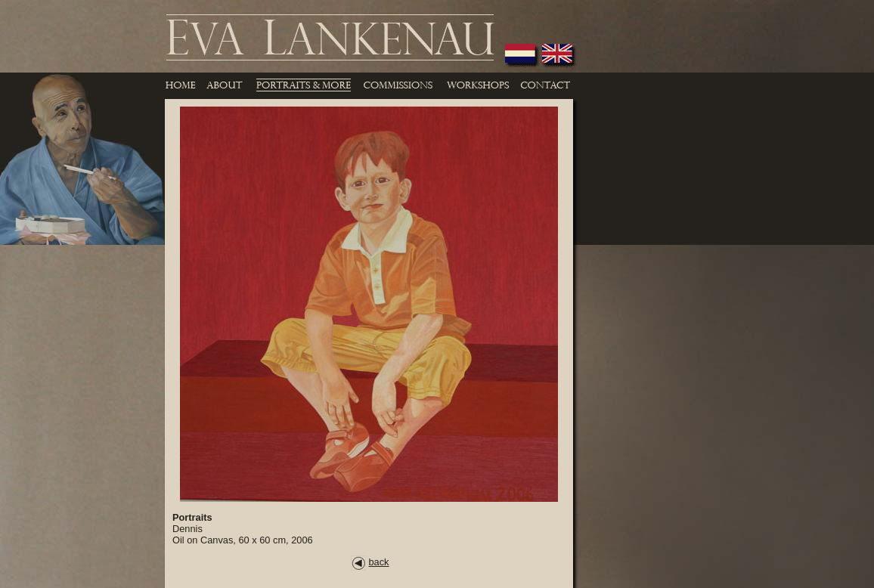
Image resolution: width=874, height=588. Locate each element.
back (370, 562)
